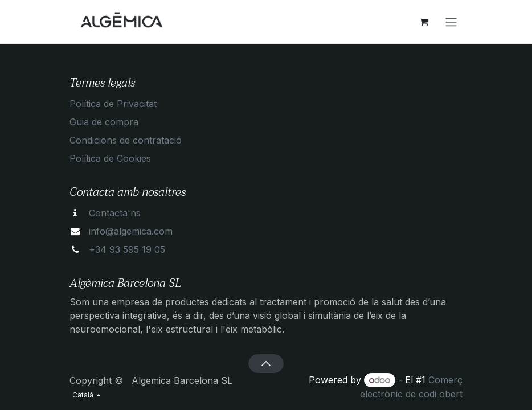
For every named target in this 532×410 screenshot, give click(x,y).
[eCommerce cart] (424, 22)
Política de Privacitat (113, 104)
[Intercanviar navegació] (451, 22)
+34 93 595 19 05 (127, 249)
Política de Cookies (110, 158)
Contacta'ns (115, 213)
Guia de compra (104, 122)
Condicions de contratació (126, 140)
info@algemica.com (131, 231)
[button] (266, 363)
